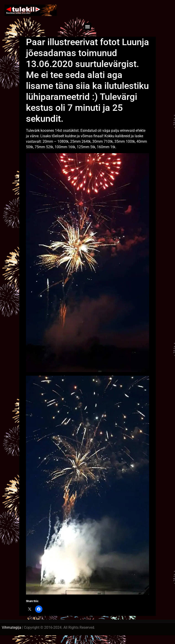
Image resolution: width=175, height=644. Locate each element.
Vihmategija (12, 627)
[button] (88, 27)
